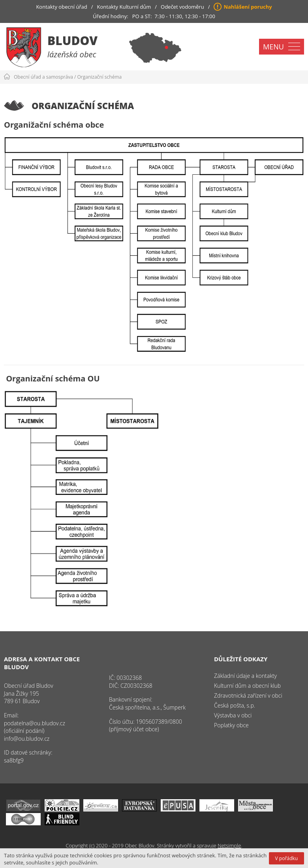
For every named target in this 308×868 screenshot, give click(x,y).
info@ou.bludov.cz (27, 739)
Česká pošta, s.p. (235, 705)
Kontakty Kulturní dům (124, 7)
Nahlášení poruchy (248, 7)
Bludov (72, 41)
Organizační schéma (100, 77)
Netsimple (229, 845)
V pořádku (286, 858)
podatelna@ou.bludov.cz (35, 723)
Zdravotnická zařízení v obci (248, 695)
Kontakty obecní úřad (61, 7)
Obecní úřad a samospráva (43, 77)
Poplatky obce (231, 725)
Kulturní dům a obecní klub (247, 686)
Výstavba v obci (233, 715)
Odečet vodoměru (182, 7)
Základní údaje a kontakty (245, 676)
